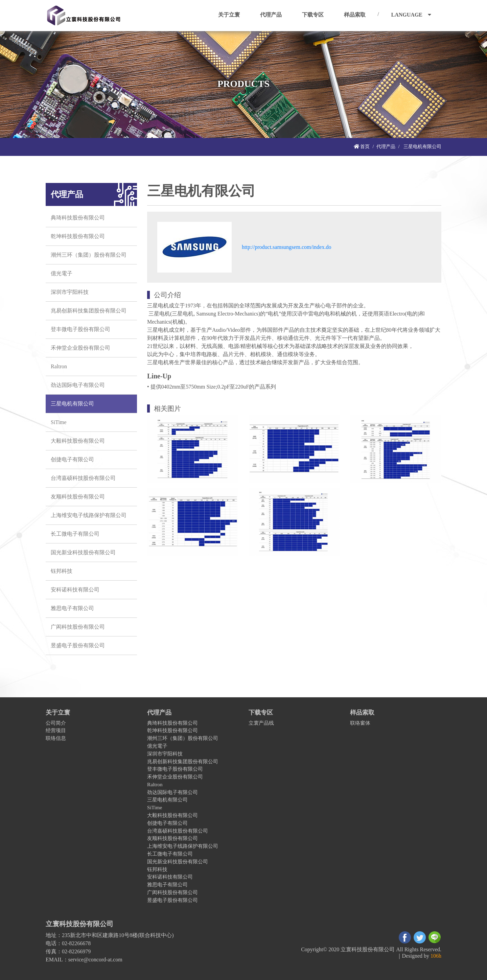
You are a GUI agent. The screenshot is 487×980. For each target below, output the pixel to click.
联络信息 (56, 738)
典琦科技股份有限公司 (78, 218)
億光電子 (62, 273)
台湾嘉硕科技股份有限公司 (83, 478)
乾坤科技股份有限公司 (78, 236)
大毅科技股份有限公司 (78, 441)
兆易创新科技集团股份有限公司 (89, 311)
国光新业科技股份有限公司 (83, 552)
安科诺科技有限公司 (75, 590)
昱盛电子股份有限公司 (78, 645)
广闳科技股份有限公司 (78, 627)
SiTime (59, 422)
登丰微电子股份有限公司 (80, 329)
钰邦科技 (62, 571)
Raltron (59, 366)
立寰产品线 (261, 723)
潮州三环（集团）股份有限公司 (89, 255)
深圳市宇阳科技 (70, 292)
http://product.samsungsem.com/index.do (286, 247)
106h (436, 956)
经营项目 (56, 730)
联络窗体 (360, 723)
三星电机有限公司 (72, 404)
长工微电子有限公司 (75, 534)
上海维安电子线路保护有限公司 (89, 515)
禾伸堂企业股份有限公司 (80, 348)
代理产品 (386, 146)
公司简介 (56, 723)
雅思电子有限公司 (72, 608)
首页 (362, 146)
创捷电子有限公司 (72, 459)
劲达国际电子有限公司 (78, 385)
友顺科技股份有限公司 (78, 497)
